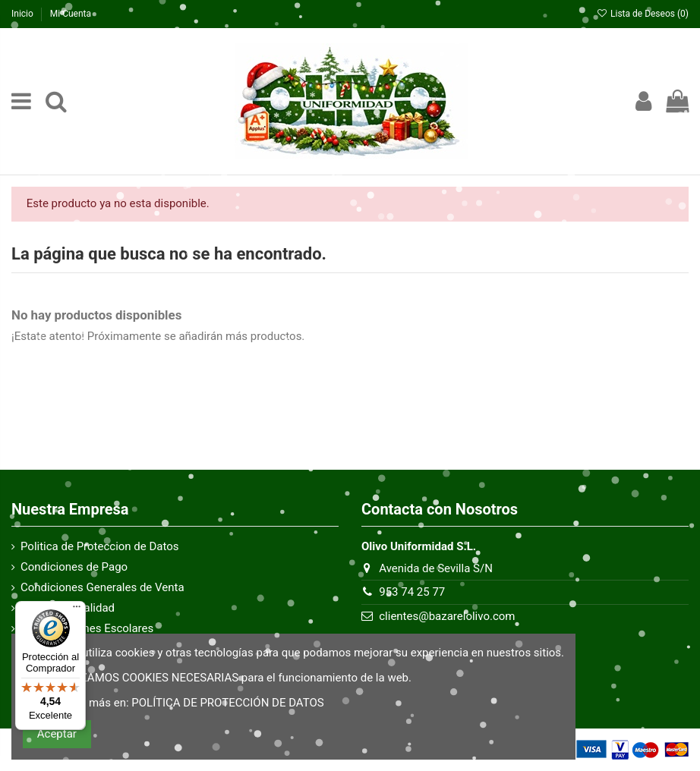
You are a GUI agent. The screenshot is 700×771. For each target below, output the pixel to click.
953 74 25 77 (412, 592)
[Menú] (77, 610)
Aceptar (57, 734)
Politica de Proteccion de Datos (100, 546)
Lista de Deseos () (643, 14)
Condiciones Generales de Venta (102, 587)
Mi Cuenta (71, 14)
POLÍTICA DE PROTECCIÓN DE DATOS (227, 703)
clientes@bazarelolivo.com (447, 616)
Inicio (24, 14)
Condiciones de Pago (74, 567)
